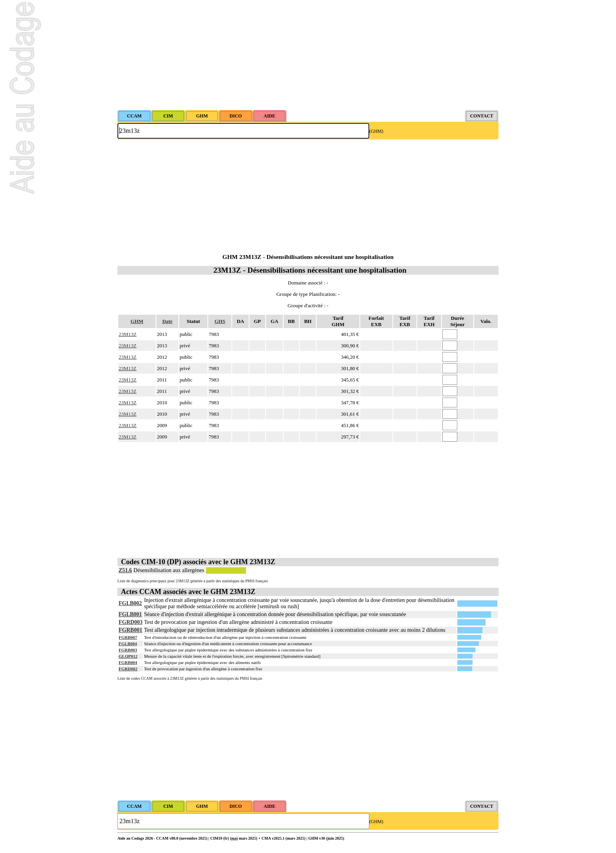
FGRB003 (128, 650)
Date (167, 321)
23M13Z (128, 334)
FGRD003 (131, 622)
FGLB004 (128, 644)
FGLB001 (130, 614)
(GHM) (376, 131)
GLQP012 (128, 656)
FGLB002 (130, 603)
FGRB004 (128, 662)
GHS (220, 321)
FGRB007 (128, 637)
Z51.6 (125, 570)
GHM (137, 321)
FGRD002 (128, 669)
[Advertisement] (308, 55)
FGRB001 (130, 630)
